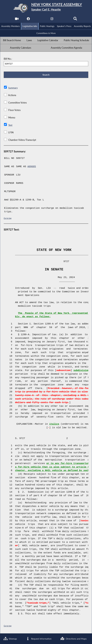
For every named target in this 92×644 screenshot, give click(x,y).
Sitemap (10, 639)
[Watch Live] (17, 20)
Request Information (39, 639)
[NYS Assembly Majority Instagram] (52, 20)
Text (10, 125)
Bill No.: (8, 59)
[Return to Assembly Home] (46, 8)
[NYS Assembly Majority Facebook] (28, 20)
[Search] (75, 20)
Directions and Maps (74, 639)
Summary (13, 88)
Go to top (8, 219)
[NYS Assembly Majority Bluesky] (64, 20)
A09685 (32, 167)
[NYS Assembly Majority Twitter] (40, 20)
